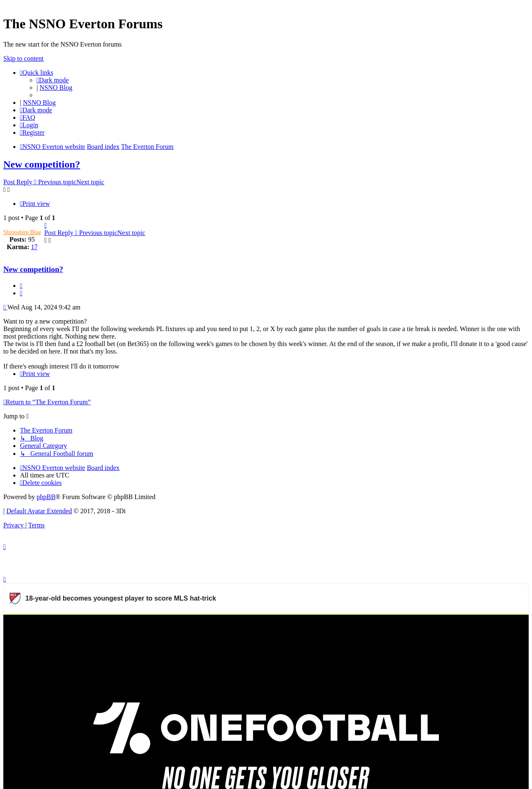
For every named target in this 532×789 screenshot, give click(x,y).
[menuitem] (28, 117)
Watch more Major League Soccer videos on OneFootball (448, 625)
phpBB (46, 497)
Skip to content (23, 58)
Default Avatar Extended (39, 511)
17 (34, 247)
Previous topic (57, 182)
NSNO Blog (56, 88)
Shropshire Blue (22, 232)
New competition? (42, 164)
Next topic (90, 182)
